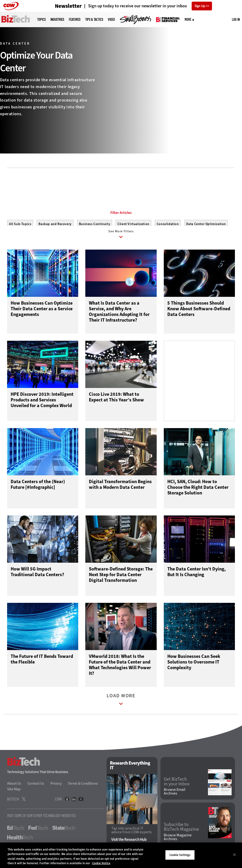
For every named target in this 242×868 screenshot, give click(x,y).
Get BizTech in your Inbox (177, 785)
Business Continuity (95, 224)
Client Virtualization (133, 224)
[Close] (234, 855)
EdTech (16, 831)
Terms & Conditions (83, 787)
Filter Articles (121, 213)
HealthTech (20, 841)
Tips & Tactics (94, 19)
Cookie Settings (180, 855)
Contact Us (36, 787)
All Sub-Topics (20, 224)
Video (111, 19)
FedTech (38, 831)
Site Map (14, 792)
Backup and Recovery (55, 224)
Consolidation (168, 224)
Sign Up (200, 6)
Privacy (56, 787)
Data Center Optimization (206, 224)
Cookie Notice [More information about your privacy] (101, 863)
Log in (236, 19)
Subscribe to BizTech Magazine (181, 830)
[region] (121, 855)
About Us (14, 787)
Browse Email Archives (175, 795)
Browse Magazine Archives (178, 840)
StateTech (64, 831)
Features (75, 19)
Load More (121, 704)
